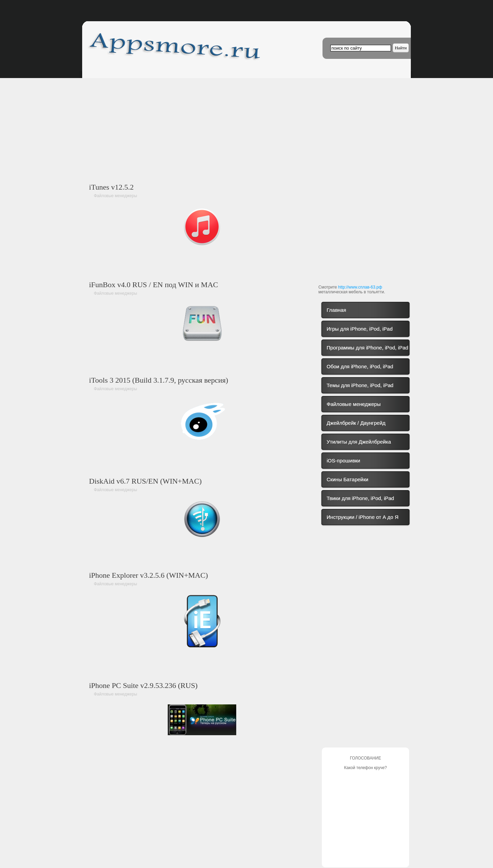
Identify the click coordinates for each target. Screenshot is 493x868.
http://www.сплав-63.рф (360, 287)
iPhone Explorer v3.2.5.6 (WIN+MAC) (148, 575)
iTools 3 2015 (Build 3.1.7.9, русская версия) (159, 380)
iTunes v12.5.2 (111, 187)
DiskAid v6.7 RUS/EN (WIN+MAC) (145, 481)
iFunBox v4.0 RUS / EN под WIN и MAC (154, 285)
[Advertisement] (202, 123)
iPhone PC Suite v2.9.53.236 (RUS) (143, 685)
